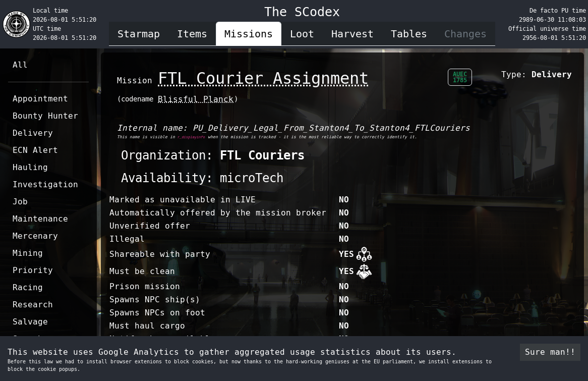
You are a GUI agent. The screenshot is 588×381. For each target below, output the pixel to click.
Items (192, 34)
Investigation (45, 184)
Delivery (33, 133)
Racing (28, 287)
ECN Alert (35, 150)
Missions (249, 34)
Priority (33, 270)
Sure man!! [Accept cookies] (550, 352)
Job (20, 202)
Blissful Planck (196, 99)
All (20, 65)
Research (33, 305)
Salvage (30, 322)
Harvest (352, 34)
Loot (302, 34)
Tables (409, 34)
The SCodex (302, 12)
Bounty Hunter (45, 116)
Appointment (40, 99)
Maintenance (40, 219)
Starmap (139, 34)
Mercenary (35, 236)
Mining (28, 253)
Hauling (30, 167)
